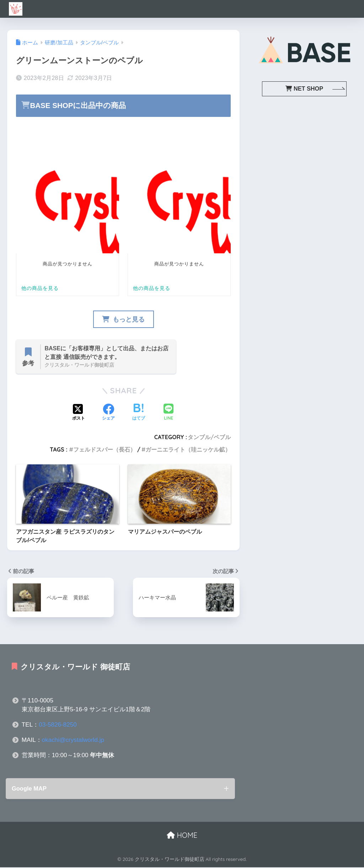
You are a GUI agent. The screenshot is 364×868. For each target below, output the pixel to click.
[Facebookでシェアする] (108, 413)
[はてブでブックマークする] (139, 413)
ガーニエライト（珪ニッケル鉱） (188, 450)
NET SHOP (304, 88)
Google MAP (30, 789)
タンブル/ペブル (209, 438)
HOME (182, 836)
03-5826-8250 (58, 725)
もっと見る (123, 319)
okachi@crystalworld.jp (73, 740)
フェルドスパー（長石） (105, 450)
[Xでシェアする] (79, 413)
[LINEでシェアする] (168, 413)
